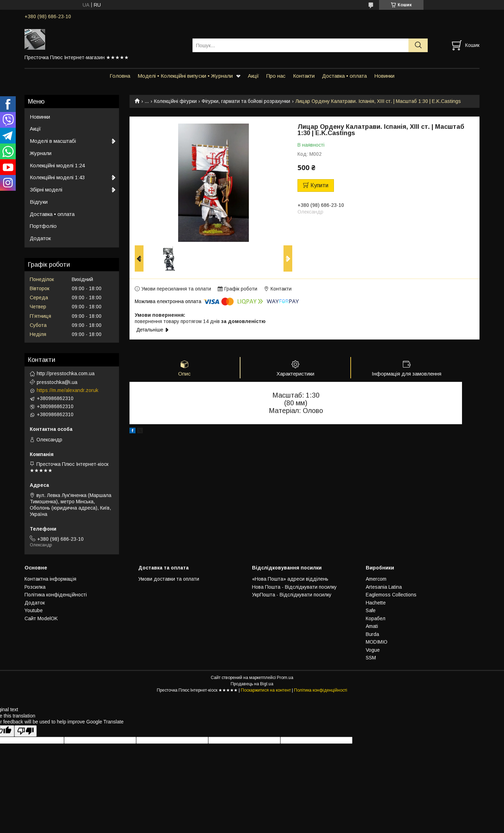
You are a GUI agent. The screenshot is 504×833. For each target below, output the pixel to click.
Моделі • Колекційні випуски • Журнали (185, 76)
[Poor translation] (26, 731)
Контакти (304, 76)
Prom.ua (285, 678)
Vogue (373, 650)
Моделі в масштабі (53, 141)
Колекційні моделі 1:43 (57, 177)
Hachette (376, 603)
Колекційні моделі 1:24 (57, 165)
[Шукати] (418, 45)
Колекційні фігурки (175, 101)
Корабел (376, 618)
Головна (120, 76)
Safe (371, 610)
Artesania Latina (384, 587)
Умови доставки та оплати (169, 579)
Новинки (384, 76)
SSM (371, 658)
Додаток (40, 238)
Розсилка (35, 587)
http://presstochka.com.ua (66, 373)
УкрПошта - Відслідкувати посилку (292, 595)
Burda (372, 634)
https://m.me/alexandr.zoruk (68, 390)
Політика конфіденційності (56, 595)
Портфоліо (43, 226)
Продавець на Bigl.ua (252, 684)
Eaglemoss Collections (391, 595)
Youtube (34, 610)
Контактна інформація (50, 579)
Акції (253, 76)
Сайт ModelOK (41, 618)
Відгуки (39, 202)
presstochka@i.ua (57, 382)
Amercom (376, 579)
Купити (319, 185)
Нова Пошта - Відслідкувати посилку (294, 587)
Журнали (41, 153)
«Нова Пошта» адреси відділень (290, 579)
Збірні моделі (46, 190)
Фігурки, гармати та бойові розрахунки (246, 101)
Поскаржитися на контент (266, 690)
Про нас (276, 76)
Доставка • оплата (344, 76)
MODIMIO (377, 642)
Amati (372, 626)
